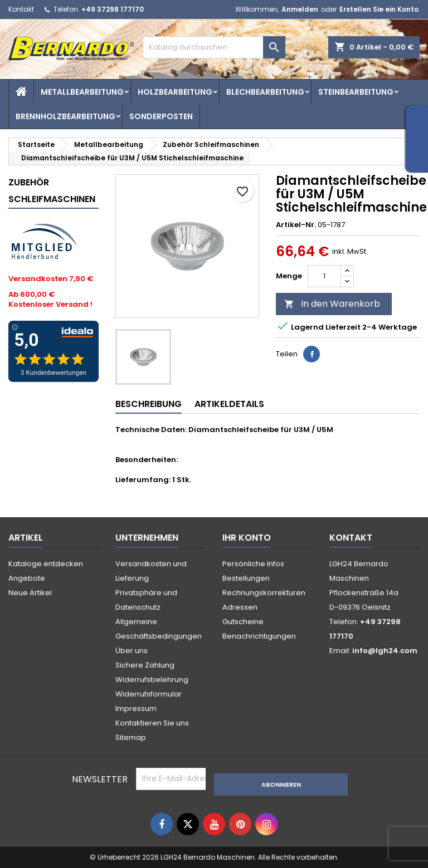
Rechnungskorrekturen (264, 593)
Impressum (136, 708)
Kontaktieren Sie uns (152, 723)
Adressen (240, 607)
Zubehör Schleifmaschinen (52, 191)
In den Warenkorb (332, 304)
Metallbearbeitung (82, 92)
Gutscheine (243, 622)
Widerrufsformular (149, 694)
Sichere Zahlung (145, 665)
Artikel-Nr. (296, 225)
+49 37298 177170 (113, 9)
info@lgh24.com (385, 651)
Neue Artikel (30, 593)
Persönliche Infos (253, 564)
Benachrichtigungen (259, 636)
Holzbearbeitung (175, 92)
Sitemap (131, 737)
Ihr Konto (247, 538)
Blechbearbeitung (265, 92)
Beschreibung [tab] (149, 404)
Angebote (27, 578)
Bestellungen (246, 578)
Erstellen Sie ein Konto (379, 9)
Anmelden (300, 9)
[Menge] (324, 276)
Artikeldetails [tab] (229, 404)
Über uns (132, 651)
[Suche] (214, 47)
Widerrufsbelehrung (152, 680)
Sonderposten (161, 116)
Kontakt (21, 9)
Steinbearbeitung (356, 92)
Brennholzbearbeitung (65, 116)
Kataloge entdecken (46, 564)
